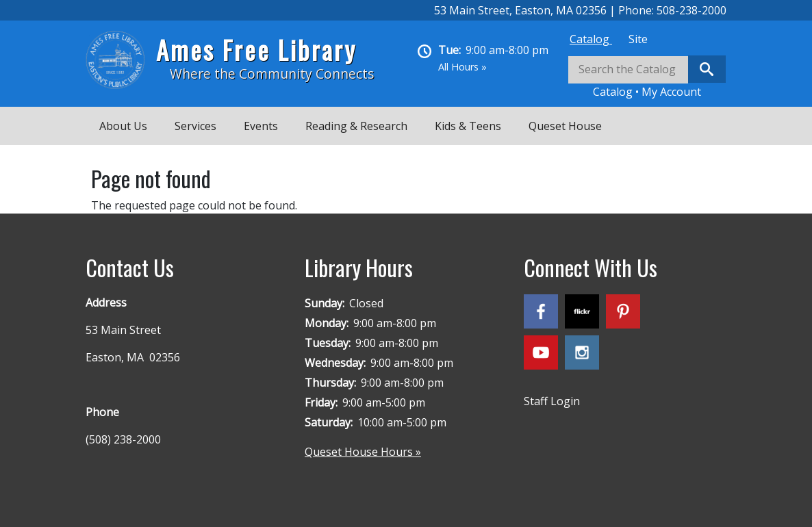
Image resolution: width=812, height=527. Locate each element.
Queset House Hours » (363, 452)
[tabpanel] (647, 78)
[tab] (591, 39)
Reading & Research (356, 126)
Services (195, 126)
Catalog (591, 39)
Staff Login (552, 401)
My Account (671, 92)
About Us (123, 126)
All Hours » (462, 67)
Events (261, 126)
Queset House (565, 126)
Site (638, 39)
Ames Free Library (256, 50)
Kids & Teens (468, 126)
